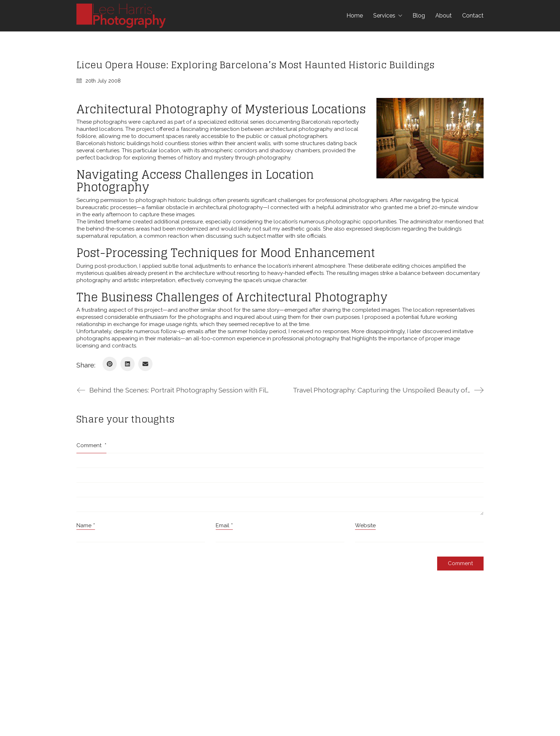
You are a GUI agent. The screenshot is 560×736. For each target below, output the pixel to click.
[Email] (145, 364)
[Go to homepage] (121, 16)
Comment (91, 445)
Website (365, 525)
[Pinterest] (110, 364)
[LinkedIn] (127, 364)
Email (224, 526)
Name (86, 526)
